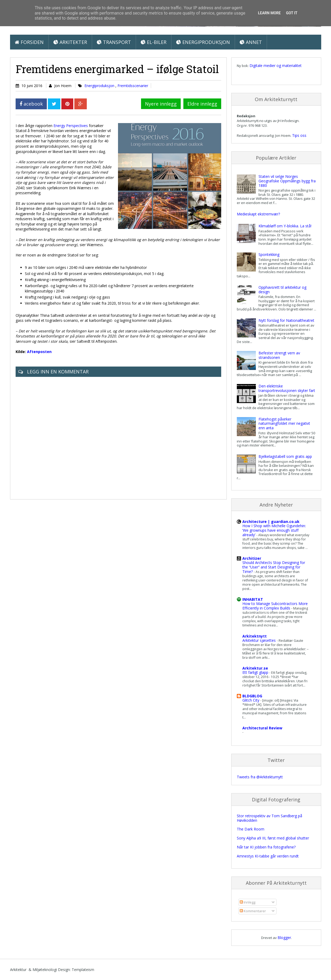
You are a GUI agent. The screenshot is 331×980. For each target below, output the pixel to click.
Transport (114, 42)
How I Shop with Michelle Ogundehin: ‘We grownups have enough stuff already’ (274, 530)
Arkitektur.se (255, 668)
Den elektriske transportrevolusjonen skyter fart (287, 388)
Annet (251, 42)
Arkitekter (70, 42)
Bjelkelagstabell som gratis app (285, 456)
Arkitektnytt (255, 636)
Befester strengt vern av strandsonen (279, 355)
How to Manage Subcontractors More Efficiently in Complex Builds (275, 606)
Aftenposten (39, 352)
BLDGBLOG (252, 696)
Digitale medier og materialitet (276, 66)
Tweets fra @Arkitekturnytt (260, 777)
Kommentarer (253, 911)
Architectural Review (262, 728)
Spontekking (269, 254)
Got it (292, 13)
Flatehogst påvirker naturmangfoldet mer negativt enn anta (284, 424)
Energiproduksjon (203, 42)
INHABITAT (253, 599)
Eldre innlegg (202, 104)
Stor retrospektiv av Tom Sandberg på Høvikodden (269, 818)
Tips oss (299, 135)
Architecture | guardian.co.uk (271, 521)
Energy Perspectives (71, 126)
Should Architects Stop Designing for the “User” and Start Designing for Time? (274, 567)
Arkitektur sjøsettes (260, 640)
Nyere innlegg (161, 104)
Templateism (83, 970)
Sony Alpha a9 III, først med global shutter (273, 838)
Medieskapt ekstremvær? (258, 214)
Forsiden (29, 42)
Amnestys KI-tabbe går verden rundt (268, 856)
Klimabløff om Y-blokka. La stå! (285, 226)
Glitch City (251, 700)
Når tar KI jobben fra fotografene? (266, 847)
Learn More (269, 13)
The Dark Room (251, 829)
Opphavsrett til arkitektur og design (282, 290)
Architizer (252, 558)
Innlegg (248, 902)
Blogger (284, 938)
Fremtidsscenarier (133, 86)
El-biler (154, 42)
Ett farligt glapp (256, 672)
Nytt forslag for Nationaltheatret (286, 320)
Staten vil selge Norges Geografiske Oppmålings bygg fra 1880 (287, 181)
